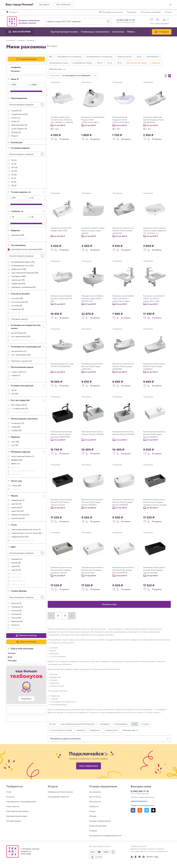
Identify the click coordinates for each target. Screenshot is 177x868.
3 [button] (65, 616)
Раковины (16, 71)
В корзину (64, 139)
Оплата (168, 12)
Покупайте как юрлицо (112, 12)
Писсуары (12, 661)
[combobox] (79, 76)
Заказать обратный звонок (143, 797)
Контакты (10, 797)
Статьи (92, 811)
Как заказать (95, 792)
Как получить (95, 802)
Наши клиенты (13, 807)
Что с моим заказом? (159, 24)
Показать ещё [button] (109, 604)
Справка (93, 831)
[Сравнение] (157, 20)
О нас (9, 792)
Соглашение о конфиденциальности (106, 836)
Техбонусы (132, 12)
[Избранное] (151, 20)
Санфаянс (16, 67)
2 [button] (58, 616)
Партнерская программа (17, 811)
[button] (44, 5)
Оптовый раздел (14, 821)
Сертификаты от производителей (21, 802)
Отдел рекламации (98, 826)
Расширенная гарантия (58, 797)
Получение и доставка (151, 12)
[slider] (9, 91)
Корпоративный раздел (17, 816)
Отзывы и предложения (100, 821)
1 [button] (51, 616)
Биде (10, 657)
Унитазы (12, 653)
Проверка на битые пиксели (60, 792)
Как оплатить (95, 797)
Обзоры (93, 816)
